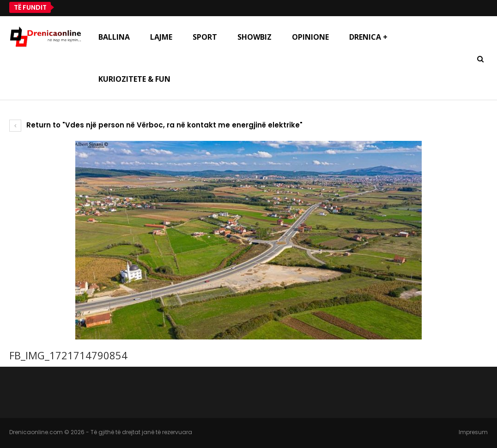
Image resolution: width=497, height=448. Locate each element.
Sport (205, 37)
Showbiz (255, 37)
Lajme (161, 37)
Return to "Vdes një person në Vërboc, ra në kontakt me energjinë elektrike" (156, 125)
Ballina (114, 37)
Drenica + (368, 37)
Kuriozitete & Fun (134, 79)
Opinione (310, 37)
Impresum (473, 432)
